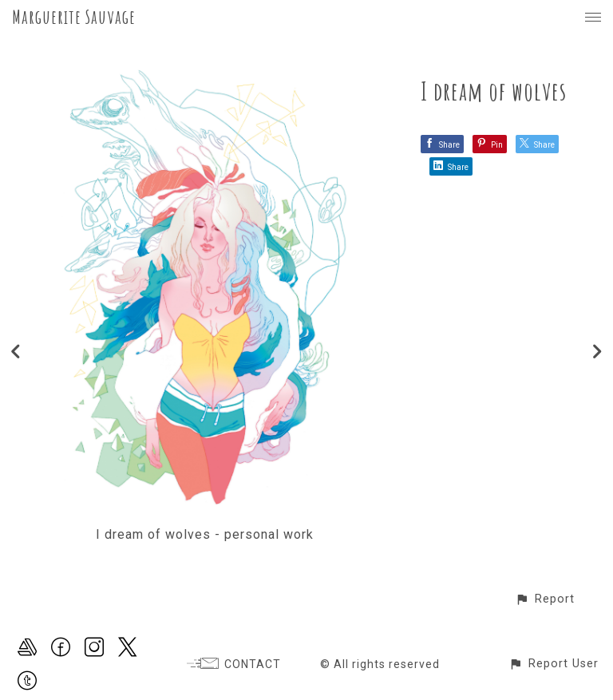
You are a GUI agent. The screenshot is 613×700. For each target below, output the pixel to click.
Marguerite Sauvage (74, 17)
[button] (545, 599)
